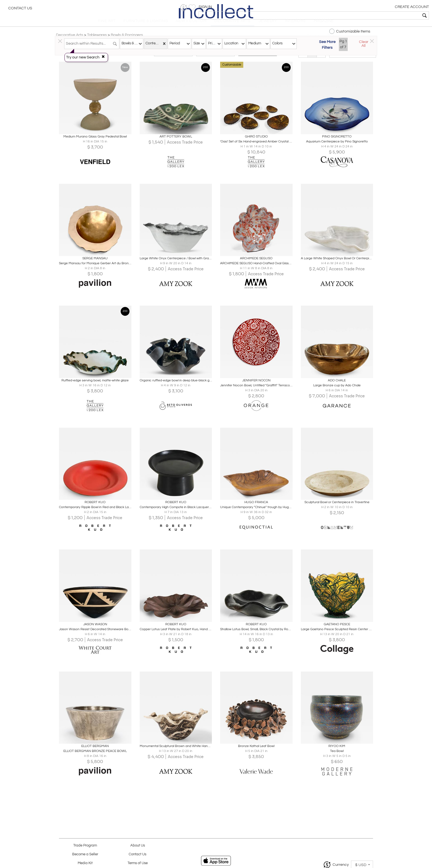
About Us (138, 846)
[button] (343, 8)
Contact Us (20, 10)
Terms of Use (138, 863)
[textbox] (388, 15)
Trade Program (85, 846)
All (257, 58)
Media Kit (85, 863)
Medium (255, 43)
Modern (215, 58)
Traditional (173, 58)
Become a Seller (85, 854)
